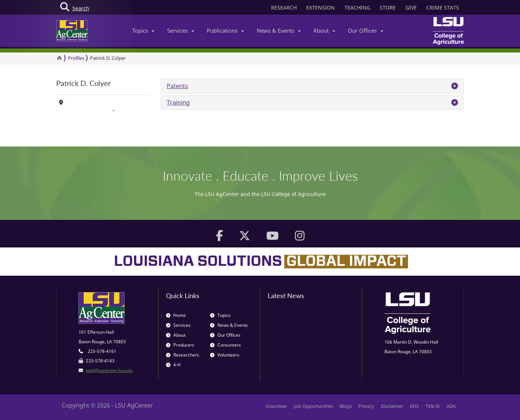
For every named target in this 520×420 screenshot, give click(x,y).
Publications (225, 30)
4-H (173, 365)
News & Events (279, 30)
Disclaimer (392, 406)
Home (176, 315)
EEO (414, 406)
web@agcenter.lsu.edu (109, 370)
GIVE (411, 8)
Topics (143, 30)
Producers (180, 345)
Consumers (225, 345)
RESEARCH (284, 8)
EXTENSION (321, 8)
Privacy (366, 406)
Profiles (76, 58)
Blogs (346, 406)
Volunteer (276, 406)
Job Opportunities (313, 406)
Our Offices (366, 30)
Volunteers (225, 355)
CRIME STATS (443, 8)
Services (181, 30)
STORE (388, 8)
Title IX (433, 406)
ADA (451, 406)
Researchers (183, 355)
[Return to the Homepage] (59, 58)
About (324, 30)
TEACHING (357, 8)
